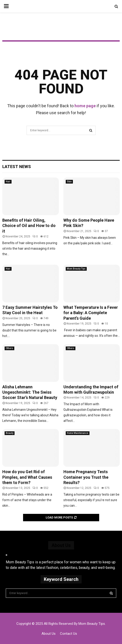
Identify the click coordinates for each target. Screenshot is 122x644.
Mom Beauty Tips (76, 269)
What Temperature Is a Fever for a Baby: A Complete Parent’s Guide (91, 313)
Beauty (10, 433)
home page (85, 106)
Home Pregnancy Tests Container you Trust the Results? (86, 477)
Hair (8, 182)
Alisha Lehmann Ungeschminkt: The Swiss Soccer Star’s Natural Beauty (30, 392)
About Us (49, 634)
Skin (69, 182)
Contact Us (68, 634)
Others (9, 348)
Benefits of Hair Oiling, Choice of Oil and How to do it (29, 226)
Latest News (17, 167)
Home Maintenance (78, 433)
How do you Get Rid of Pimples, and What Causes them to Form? (27, 477)
